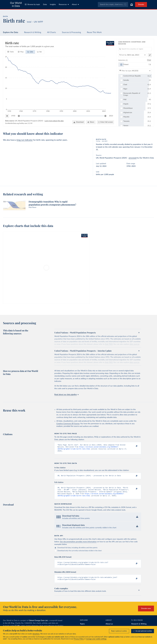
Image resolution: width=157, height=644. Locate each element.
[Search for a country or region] (135, 49)
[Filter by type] (135, 71)
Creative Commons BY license (68, 424)
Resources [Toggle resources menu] (64, 4)
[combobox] (113, 5)
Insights (53, 5)
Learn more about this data (54, 121)
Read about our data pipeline (66, 395)
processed (133, 158)
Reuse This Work (94, 32)
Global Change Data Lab (38, 624)
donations (36, 634)
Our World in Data (16, 5)
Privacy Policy (79, 639)
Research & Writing (33, 32)
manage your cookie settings (96, 639)
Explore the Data (11, 32)
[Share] (91, 122)
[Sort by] (133, 55)
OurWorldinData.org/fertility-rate (16, 123)
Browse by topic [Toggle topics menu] (32, 4)
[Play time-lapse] (7, 116)
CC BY (30, 123)
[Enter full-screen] (105, 122)
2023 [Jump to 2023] (111, 116)
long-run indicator (25, 140)
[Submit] (125, 5)
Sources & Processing (71, 32)
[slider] (19, 116)
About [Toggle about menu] (75, 4)
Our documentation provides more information (78, 544)
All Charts (51, 32)
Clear (149, 60)
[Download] (79, 122)
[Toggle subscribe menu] (132, 5)
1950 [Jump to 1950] (13, 116)
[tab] (11, 52)
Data (45, 5)
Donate (141, 5)
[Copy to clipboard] (134, 446)
